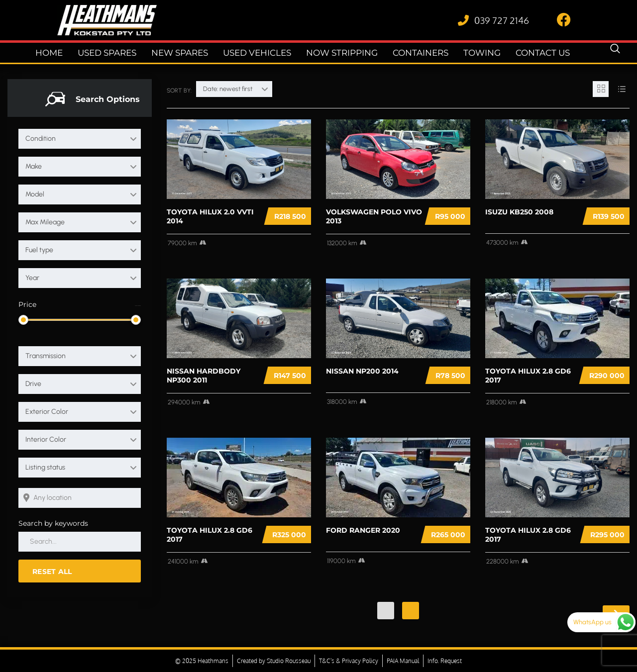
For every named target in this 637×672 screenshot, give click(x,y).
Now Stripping (339, 53)
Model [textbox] (35, 194)
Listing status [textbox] (45, 467)
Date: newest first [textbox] (228, 89)
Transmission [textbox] (46, 356)
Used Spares (122, 53)
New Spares (189, 53)
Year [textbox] (32, 278)
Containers (411, 53)
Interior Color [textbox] (46, 439)
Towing (468, 53)
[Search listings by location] (80, 498)
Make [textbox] (34, 166)
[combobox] (80, 139)
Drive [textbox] (33, 384)
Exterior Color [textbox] (47, 412)
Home (68, 53)
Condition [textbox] (41, 139)
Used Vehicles (261, 53)
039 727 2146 (502, 20)
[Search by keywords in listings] (80, 542)
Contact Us (525, 53)
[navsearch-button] (615, 53)
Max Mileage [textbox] (45, 222)
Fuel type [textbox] (39, 250)
